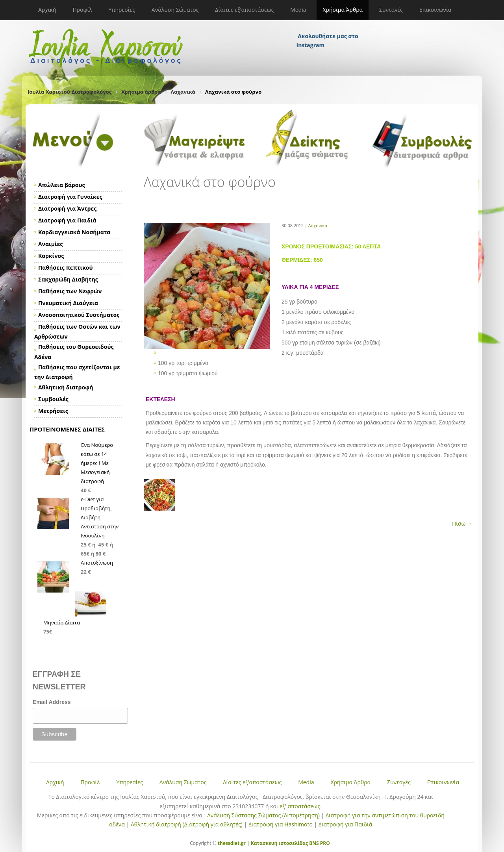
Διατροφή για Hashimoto (281, 824)
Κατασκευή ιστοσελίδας (279, 843)
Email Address (52, 702)
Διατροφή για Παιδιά (345, 824)
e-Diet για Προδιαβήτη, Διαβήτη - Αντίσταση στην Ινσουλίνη (100, 517)
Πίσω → (462, 523)
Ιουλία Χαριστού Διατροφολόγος (69, 92)
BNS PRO (319, 843)
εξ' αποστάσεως (300, 806)
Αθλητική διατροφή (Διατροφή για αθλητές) (187, 824)
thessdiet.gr (232, 843)
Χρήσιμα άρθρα (141, 92)
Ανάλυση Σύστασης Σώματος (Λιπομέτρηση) (263, 815)
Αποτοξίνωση (97, 563)
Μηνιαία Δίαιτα (62, 622)
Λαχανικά (183, 92)
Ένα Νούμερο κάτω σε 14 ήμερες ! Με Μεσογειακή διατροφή (97, 463)
